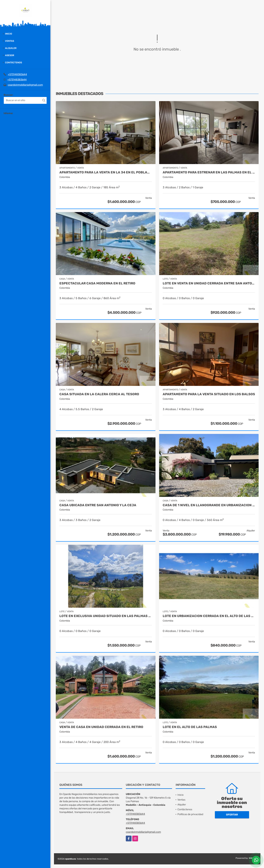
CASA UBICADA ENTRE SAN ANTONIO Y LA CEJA (98, 505)
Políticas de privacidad (190, 814)
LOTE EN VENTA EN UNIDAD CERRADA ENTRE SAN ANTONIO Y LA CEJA (209, 283)
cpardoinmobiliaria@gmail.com (25, 85)
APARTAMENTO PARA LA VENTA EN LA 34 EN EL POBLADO (106, 172)
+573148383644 (17, 74)
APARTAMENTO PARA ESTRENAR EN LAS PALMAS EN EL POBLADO (209, 172)
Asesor (10, 55)
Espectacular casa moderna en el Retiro (97, 283)
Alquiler (11, 48)
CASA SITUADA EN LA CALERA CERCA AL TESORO (99, 394)
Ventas (10, 41)
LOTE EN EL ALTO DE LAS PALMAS (190, 727)
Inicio (9, 34)
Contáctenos (13, 63)
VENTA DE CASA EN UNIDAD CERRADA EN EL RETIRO (101, 727)
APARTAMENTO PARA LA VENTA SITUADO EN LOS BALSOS (209, 394)
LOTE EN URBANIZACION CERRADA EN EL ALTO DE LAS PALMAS (209, 616)
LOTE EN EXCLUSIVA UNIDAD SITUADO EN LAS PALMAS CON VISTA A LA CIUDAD (106, 616)
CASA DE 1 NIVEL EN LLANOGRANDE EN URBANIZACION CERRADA (209, 505)
